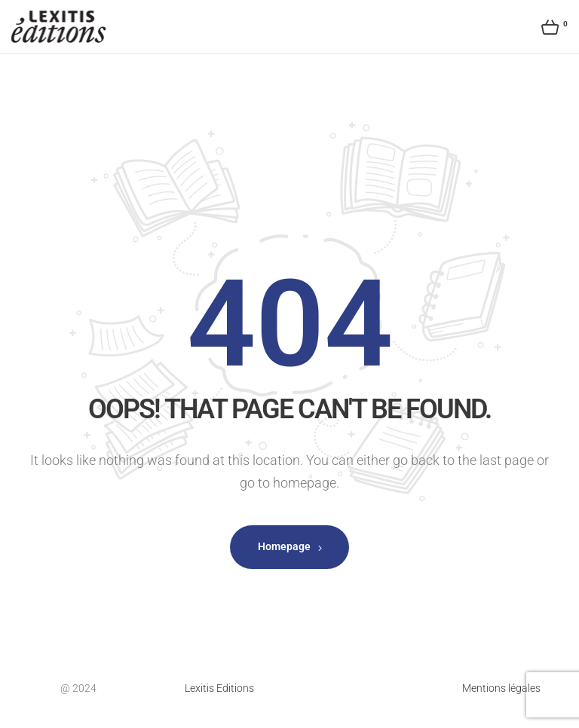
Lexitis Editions (219, 688)
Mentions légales (501, 688)
